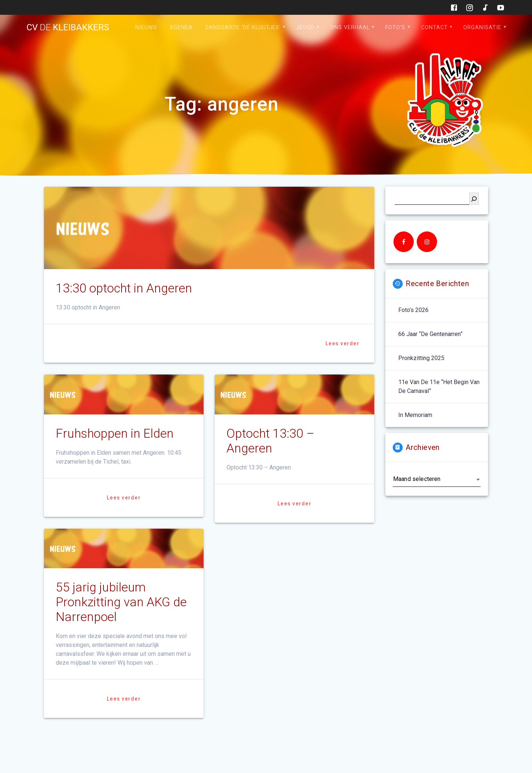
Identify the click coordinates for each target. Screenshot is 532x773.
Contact (434, 28)
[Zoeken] (474, 199)
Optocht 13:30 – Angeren (270, 441)
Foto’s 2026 (413, 310)
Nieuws (146, 28)
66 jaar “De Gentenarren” (430, 334)
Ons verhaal (350, 28)
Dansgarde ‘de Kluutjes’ (243, 28)
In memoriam (415, 415)
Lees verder (342, 343)
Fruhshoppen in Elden (115, 433)
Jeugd (305, 28)
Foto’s (395, 28)
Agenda (181, 28)
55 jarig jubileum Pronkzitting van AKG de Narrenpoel (121, 602)
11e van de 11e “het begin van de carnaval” (439, 386)
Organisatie (482, 28)
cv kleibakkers (68, 27)
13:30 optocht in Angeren (124, 288)
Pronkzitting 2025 (421, 358)
